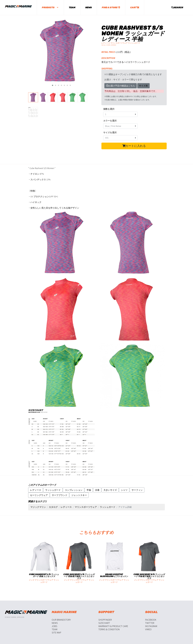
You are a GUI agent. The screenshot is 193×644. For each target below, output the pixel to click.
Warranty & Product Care (113, 626)
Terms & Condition (109, 629)
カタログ (53, 507)
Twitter (150, 623)
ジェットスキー (79, 495)
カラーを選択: (110, 121)
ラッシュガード (53, 490)
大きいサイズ (110, 490)
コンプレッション (74, 490)
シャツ (124, 490)
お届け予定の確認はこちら (121, 86)
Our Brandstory (61, 620)
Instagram (151, 626)
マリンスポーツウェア (86, 507)
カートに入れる (134, 146)
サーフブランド (60, 495)
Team (72, 8)
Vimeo (148, 629)
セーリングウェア (39, 495)
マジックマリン (38, 507)
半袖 (89, 490)
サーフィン (137, 490)
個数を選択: (109, 109)
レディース (36, 490)
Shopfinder (105, 620)
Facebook (151, 620)
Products (50, 8)
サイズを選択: (110, 132)
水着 (97, 490)
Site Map (56, 632)
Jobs (54, 626)
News (89, 8)
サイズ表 (143, 86)
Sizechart (104, 623)
